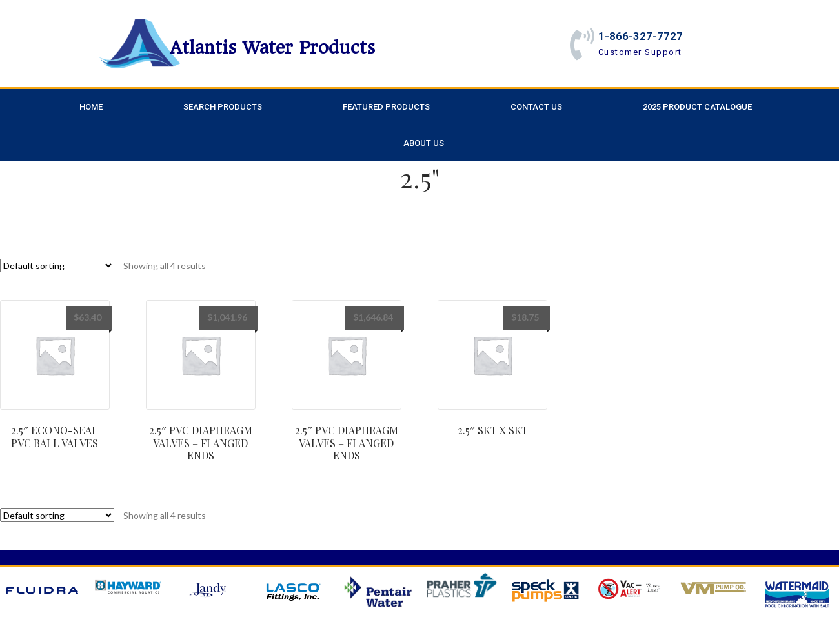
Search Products (223, 107)
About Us (424, 143)
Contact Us (536, 107)
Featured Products (386, 107)
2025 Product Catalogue (697, 107)
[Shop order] (57, 266)
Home (91, 107)
